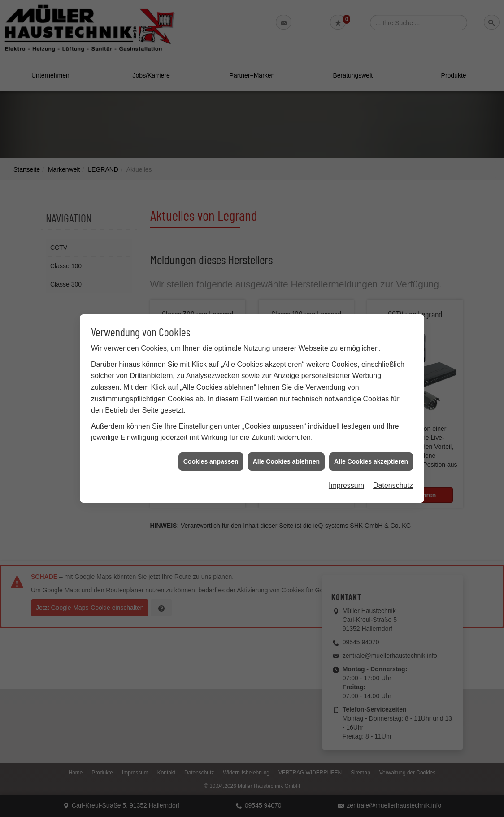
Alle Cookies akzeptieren (371, 448)
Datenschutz (393, 472)
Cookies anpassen (211, 448)
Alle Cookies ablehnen (286, 448)
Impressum (346, 472)
